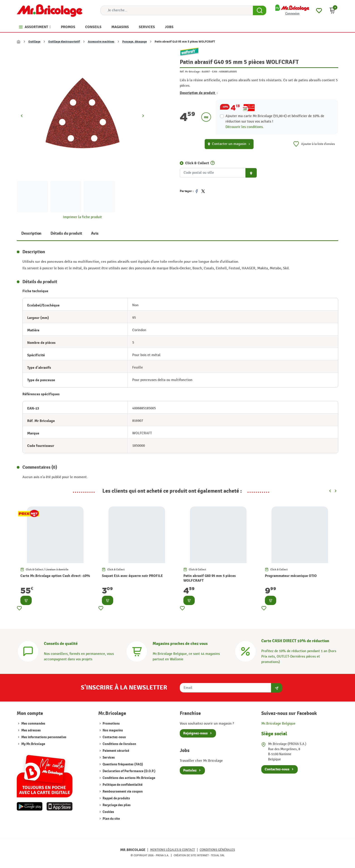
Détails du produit (66, 233)
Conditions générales (217, 850)
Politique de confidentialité (122, 785)
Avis (95, 233)
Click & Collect (197, 163)
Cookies (108, 812)
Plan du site (111, 819)
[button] (332, 10)
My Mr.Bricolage (33, 744)
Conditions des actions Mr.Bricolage (128, 778)
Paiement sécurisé (115, 751)
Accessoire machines (101, 42)
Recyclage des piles (116, 805)
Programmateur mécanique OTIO (291, 576)
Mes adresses (31, 730)
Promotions (111, 724)
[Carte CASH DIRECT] (245, 651)
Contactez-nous (114, 737)
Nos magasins (112, 730)
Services (108, 758)
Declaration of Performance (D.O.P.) (129, 771)
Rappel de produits (116, 798)
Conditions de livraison (119, 744)
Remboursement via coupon (122, 792)
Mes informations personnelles (44, 737)
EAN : (215, 72)
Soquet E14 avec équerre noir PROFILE (132, 576)
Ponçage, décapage (134, 42)
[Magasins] (137, 651)
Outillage (34, 42)
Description (31, 233)
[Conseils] (28, 651)
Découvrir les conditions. (245, 127)
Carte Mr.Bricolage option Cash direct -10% (55, 576)
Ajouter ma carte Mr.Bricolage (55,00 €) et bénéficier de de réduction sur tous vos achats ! (275, 119)
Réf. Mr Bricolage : (190, 72)
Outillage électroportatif (64, 42)
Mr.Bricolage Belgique (278, 724)
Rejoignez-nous (195, 733)
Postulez (190, 770)
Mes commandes (33, 724)
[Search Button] (260, 10)
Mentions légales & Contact (173, 850)
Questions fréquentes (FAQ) (122, 764)
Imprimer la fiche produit (82, 217)
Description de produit (199, 93)
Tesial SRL (218, 855)
